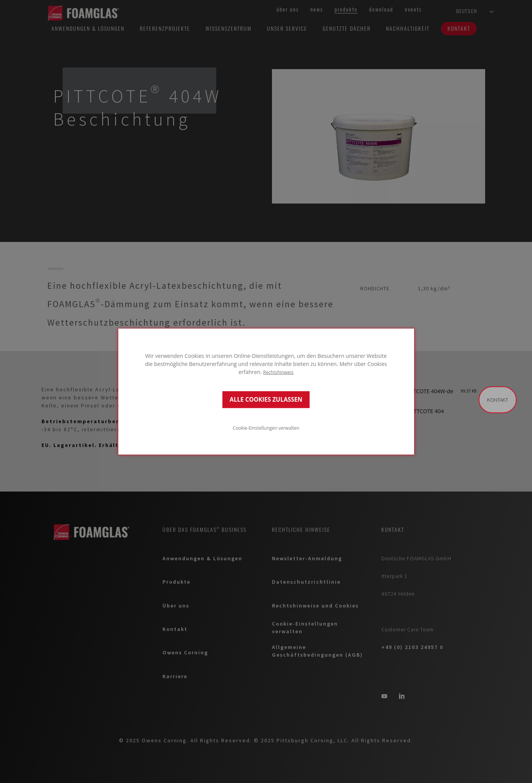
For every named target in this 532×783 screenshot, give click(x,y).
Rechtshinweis (278, 372)
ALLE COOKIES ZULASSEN (266, 400)
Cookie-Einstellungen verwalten (266, 428)
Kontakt (498, 400)
